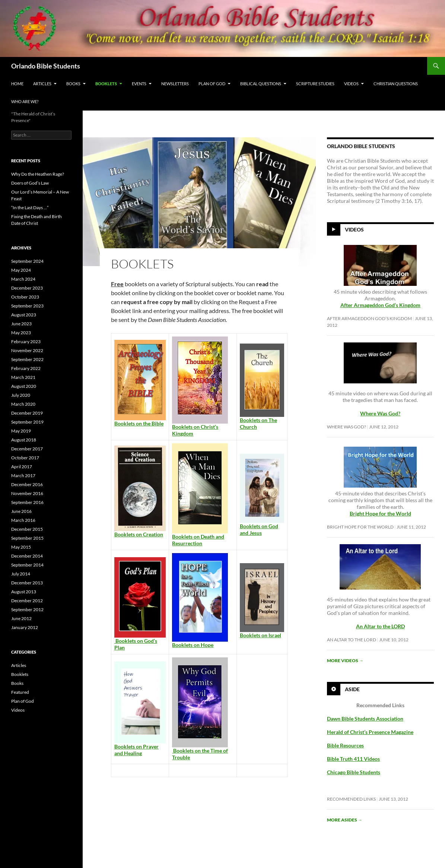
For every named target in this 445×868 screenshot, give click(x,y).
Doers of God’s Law (30, 183)
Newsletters (175, 84)
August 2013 (24, 592)
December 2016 (27, 484)
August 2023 (24, 315)
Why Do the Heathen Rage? (38, 174)
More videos (345, 660)
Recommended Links (351, 799)
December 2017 (27, 449)
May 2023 (21, 333)
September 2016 (27, 502)
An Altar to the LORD (352, 640)
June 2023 (21, 324)
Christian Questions (396, 84)
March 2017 (23, 476)
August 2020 (24, 386)
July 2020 (21, 395)
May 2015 (21, 547)
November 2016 (27, 493)
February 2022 (26, 368)
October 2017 (25, 458)
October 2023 (25, 297)
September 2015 (27, 538)
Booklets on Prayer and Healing (136, 750)
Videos (351, 84)
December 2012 (27, 601)
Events (139, 84)
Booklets (106, 84)
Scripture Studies (315, 84)
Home (17, 84)
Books (73, 84)
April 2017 (22, 467)
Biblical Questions (261, 84)
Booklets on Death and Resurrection (198, 540)
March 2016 (23, 520)
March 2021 (23, 377)
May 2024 (21, 270)
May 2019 (21, 431)
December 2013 (27, 583)
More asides (345, 820)
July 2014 (21, 574)
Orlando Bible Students (46, 66)
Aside (352, 689)
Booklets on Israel (260, 635)
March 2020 (23, 404)
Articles (42, 84)
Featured (20, 692)
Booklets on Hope (193, 645)
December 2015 (27, 529)
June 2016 (21, 511)
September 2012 (27, 609)
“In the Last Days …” (30, 208)
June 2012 (21, 618)
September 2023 (27, 306)
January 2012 (25, 627)
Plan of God (212, 84)
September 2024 (27, 261)
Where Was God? (347, 427)
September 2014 (27, 565)
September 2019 (27, 422)
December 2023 (27, 288)
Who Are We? (25, 101)
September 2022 (27, 359)
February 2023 (26, 342)
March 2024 (23, 279)
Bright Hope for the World (360, 527)
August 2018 (24, 440)
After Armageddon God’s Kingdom (380, 305)
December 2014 (27, 556)
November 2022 (27, 350)
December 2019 (27, 413)
